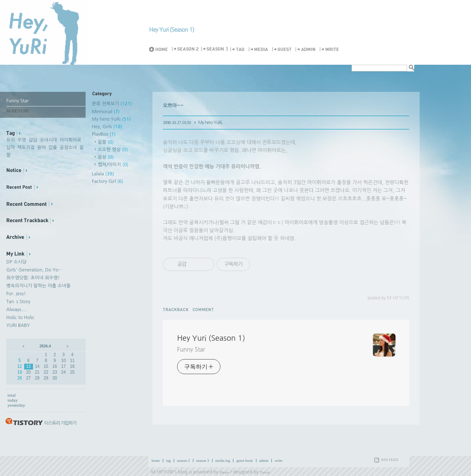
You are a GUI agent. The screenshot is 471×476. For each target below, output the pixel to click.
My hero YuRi (111, 119)
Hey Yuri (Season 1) (172, 30)
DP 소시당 (16, 262)
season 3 (203, 461)
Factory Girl (108, 181)
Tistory (265, 472)
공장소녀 (68, 148)
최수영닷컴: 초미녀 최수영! (33, 278)
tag (168, 461)
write (279, 461)
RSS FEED (390, 460)
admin (264, 461)
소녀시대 (48, 140)
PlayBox (104, 134)
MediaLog (260, 49)
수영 (22, 140)
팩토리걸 (26, 148)
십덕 (11, 148)
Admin (307, 49)
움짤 (106, 142)
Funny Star (191, 349)
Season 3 (215, 49)
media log (223, 461)
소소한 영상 (113, 150)
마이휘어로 (71, 140)
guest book (244, 461)
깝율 (53, 148)
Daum (224, 472)
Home (160, 49)
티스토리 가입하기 (60, 423)
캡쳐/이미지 (113, 165)
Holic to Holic (20, 318)
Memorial (106, 112)
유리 (11, 140)
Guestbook (283, 49)
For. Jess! (16, 294)
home (156, 461)
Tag (239, 49)
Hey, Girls (107, 127)
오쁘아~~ (173, 106)
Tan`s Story (18, 302)
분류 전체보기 (112, 104)
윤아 (42, 148)
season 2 (184, 461)
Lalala (103, 174)
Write (331, 49)
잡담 (33, 140)
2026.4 (45, 346)
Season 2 (186, 49)
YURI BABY (18, 325)
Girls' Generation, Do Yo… (34, 270)
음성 (106, 157)
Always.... (16, 310)
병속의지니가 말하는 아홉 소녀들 (38, 286)
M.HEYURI (162, 472)
